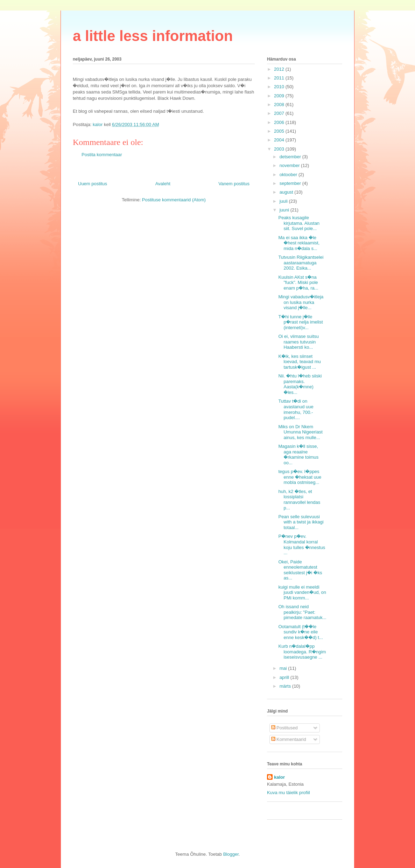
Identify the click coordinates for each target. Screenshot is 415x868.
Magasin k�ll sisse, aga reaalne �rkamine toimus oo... (298, 454)
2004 (280, 140)
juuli (284, 201)
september (291, 183)
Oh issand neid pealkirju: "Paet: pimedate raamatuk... (302, 612)
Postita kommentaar (102, 155)
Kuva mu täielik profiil (289, 793)
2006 (280, 122)
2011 (280, 78)
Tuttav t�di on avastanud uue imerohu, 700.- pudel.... (296, 409)
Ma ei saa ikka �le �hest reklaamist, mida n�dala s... (299, 243)
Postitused (284, 728)
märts (286, 686)
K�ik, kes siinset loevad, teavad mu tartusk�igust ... (299, 362)
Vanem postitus (234, 184)
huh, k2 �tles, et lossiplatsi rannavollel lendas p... (299, 500)
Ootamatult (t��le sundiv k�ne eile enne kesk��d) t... (300, 632)
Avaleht (163, 184)
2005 (280, 131)
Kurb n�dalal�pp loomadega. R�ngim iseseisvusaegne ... (302, 652)
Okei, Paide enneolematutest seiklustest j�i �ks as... (300, 570)
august (287, 192)
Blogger (231, 854)
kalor (279, 777)
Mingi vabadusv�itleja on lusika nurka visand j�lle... (301, 302)
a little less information (153, 36)
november (290, 165)
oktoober (289, 175)
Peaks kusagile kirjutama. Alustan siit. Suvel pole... (299, 223)
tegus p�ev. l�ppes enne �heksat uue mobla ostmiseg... (300, 477)
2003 (280, 149)
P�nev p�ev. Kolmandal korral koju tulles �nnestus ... (302, 544)
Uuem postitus (93, 184)
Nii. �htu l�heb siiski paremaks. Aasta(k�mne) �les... (300, 384)
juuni (285, 210)
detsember (291, 157)
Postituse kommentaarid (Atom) (174, 200)
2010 (280, 87)
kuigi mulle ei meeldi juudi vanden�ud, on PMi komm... (302, 592)
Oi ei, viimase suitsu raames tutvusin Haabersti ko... (298, 342)
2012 (280, 69)
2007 (280, 113)
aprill (285, 677)
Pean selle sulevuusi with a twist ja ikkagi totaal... (301, 522)
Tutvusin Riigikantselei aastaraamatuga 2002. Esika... (301, 263)
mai (284, 668)
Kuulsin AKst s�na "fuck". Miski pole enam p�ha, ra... (298, 283)
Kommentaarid (289, 739)
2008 (280, 105)
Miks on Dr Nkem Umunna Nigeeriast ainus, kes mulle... (300, 432)
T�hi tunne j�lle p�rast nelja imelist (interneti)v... (300, 322)
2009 (280, 96)
